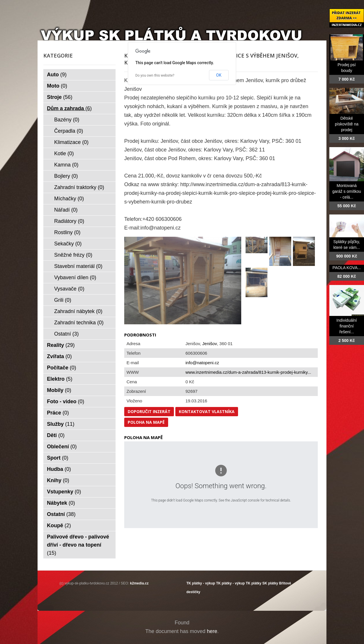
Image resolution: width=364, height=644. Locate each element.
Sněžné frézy (73, 255)
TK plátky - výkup (201, 583)
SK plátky (270, 583)
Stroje (60, 97)
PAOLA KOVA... (347, 268)
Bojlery (66, 176)
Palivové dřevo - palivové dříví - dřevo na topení (78, 545)
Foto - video (66, 401)
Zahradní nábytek (78, 311)
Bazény (67, 120)
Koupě (59, 525)
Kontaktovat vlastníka (207, 411)
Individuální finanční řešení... (347, 326)
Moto (57, 86)
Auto (57, 75)
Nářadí (66, 210)
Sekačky (68, 244)
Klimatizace (71, 142)
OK (219, 75)
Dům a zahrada (69, 108)
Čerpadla (69, 131)
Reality (61, 345)
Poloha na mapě (146, 422)
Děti (56, 435)
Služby (61, 424)
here (212, 631)
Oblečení (62, 447)
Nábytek (61, 503)
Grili (63, 300)
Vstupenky (64, 492)
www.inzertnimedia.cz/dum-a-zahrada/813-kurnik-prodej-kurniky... (248, 372)
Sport (58, 458)
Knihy (58, 480)
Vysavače (69, 289)
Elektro (60, 379)
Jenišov (210, 344)
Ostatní (67, 334)
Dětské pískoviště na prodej (347, 124)
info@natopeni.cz (202, 363)
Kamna (66, 165)
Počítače (62, 368)
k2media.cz (139, 583)
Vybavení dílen (75, 277)
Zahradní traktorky (79, 187)
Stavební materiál (78, 266)
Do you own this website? (155, 75)
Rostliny (67, 232)
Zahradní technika (79, 323)
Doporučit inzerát (149, 411)
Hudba (59, 469)
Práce (58, 413)
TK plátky (254, 583)
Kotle (64, 153)
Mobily (59, 390)
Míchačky (69, 199)
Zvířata (60, 356)
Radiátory (69, 221)
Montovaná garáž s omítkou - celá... (347, 191)
